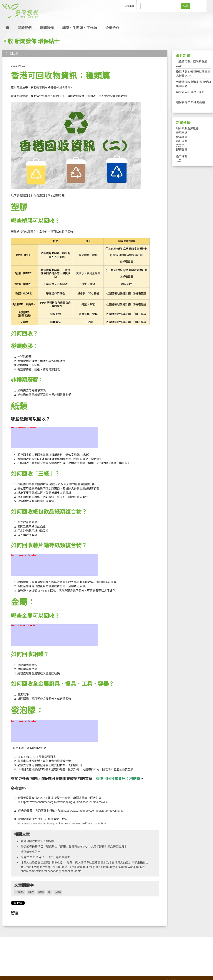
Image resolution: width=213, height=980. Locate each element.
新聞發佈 (47, 28)
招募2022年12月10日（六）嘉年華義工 (45, 857)
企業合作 (112, 28)
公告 (179, 160)
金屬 (58, 892)
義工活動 (182, 156)
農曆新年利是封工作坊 (190, 92)
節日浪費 (182, 141)
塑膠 (41, 892)
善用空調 (182, 133)
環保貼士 (49, 41)
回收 (8, 41)
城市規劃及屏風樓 (187, 129)
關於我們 (25, 28)
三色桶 (19, 892)
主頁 (6, 28)
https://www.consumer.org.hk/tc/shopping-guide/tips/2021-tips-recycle (64, 802)
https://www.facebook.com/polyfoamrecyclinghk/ (93, 811)
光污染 (180, 146)
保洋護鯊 (182, 137)
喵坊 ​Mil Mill (42, 591)
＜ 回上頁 (11, 53)
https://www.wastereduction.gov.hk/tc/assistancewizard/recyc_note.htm (62, 823)
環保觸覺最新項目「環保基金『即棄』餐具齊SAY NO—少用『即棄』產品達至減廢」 (74, 847)
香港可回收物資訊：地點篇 (38, 841)
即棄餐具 (182, 150)
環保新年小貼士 (31, 852)
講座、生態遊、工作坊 (80, 28)
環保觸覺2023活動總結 (191, 102)
